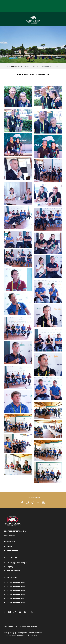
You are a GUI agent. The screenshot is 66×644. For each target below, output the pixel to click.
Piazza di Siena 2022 (16, 595)
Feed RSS (33, 635)
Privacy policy (9, 633)
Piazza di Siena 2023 (16, 591)
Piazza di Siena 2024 (16, 587)
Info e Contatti (13, 571)
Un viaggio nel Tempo (16, 563)
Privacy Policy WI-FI (37, 633)
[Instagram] (27, 502)
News (9, 547)
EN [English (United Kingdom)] (32, 612)
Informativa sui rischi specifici (16, 635)
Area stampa (12, 551)
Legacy (10, 567)
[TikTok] (33, 502)
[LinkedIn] (38, 502)
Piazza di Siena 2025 (16, 583)
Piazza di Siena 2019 (15, 603)
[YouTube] (43, 502)
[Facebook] (22, 502)
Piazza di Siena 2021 (15, 599)
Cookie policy (22, 633)
